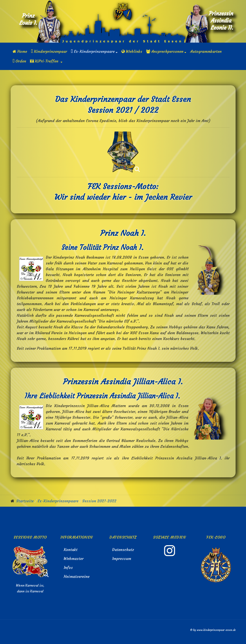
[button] (94, 51)
